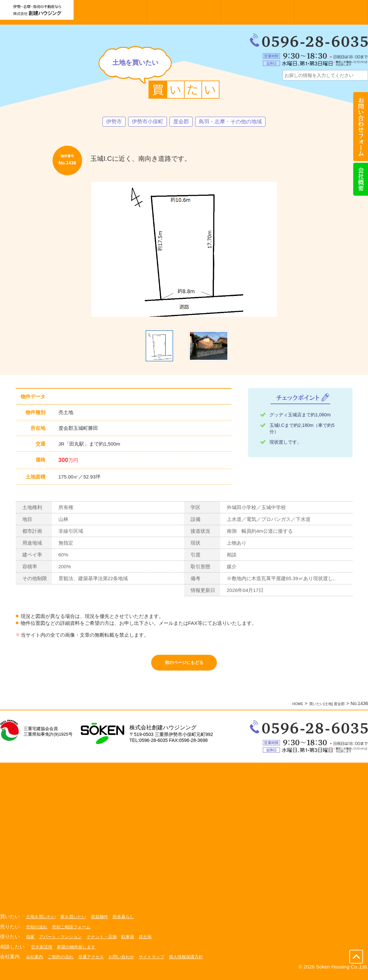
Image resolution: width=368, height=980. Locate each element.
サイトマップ (160, 961)
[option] (184, 250)
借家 (31, 941)
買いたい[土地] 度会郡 (322, 708)
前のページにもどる (184, 665)
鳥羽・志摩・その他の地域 (234, 122)
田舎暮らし (130, 921)
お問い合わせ (127, 961)
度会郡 (180, 122)
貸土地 (153, 941)
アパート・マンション (63, 941)
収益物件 (104, 921)
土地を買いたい (42, 921)
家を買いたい (77, 921)
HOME (287, 708)
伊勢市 (107, 122)
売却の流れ (37, 931)
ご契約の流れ (63, 961)
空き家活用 (42, 951)
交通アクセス (95, 961)
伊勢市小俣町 (144, 122)
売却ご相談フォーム (74, 931)
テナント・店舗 (107, 941)
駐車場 (134, 941)
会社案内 (35, 961)
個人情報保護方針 (196, 961)
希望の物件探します (79, 951)
